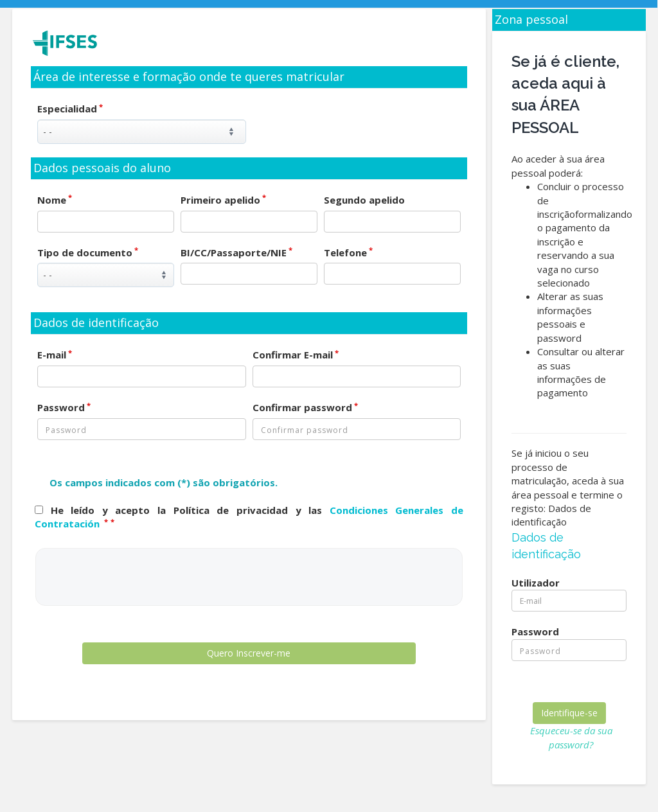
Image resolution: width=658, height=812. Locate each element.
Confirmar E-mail (296, 355)
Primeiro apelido (223, 200)
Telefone (348, 252)
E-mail (55, 355)
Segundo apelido (364, 200)
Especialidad (70, 109)
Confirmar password (305, 407)
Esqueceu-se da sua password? (571, 737)
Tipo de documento (88, 252)
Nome (55, 200)
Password (64, 407)
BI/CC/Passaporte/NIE (236, 252)
